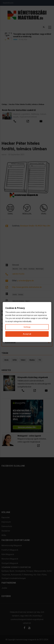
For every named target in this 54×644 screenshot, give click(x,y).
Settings (27, 327)
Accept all (27, 334)
